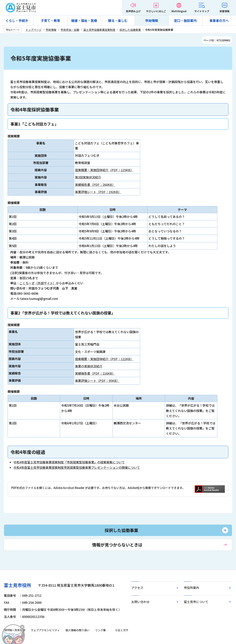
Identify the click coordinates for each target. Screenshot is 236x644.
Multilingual (179, 11)
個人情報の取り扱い (77, 630)
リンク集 (100, 630)
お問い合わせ (140, 602)
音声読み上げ (133, 11)
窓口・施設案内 (185, 20)
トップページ (33, 30)
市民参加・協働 (70, 30)
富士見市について (196, 602)
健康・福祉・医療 (84, 20)
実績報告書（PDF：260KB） (95, 185)
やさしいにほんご (156, 11)
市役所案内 (191, 588)
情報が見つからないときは (117, 545)
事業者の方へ (219, 20)
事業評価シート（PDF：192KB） (98, 192)
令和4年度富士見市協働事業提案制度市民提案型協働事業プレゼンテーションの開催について (77, 467)
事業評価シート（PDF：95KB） (97, 381)
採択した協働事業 (130, 30)
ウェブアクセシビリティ (45, 630)
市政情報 (152, 20)
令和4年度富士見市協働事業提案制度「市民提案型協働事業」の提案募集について (69, 462)
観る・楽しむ (118, 20)
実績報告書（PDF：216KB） (95, 373)
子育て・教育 (50, 20)
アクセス (137, 588)
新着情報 (225, 11)
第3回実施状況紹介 (88, 177)
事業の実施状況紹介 (89, 366)
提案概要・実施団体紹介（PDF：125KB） (104, 170)
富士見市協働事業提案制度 (99, 30)
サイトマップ (202, 11)
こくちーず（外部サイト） (38, 283)
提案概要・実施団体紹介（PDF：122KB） (104, 359)
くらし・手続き (17, 20)
